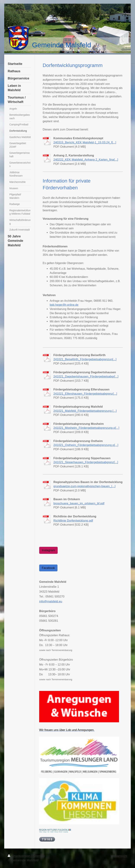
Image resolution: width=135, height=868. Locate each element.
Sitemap (39, 856)
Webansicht (119, 856)
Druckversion (20, 856)
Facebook (48, 568)
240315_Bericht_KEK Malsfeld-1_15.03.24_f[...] (85, 142)
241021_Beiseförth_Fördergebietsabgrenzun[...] (85, 359)
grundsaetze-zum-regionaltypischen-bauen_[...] (84, 486)
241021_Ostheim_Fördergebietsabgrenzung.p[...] (86, 445)
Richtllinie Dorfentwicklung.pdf (73, 521)
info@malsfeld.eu (51, 601)
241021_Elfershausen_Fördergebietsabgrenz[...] (85, 394)
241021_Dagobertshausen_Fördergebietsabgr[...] (86, 376)
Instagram (48, 550)
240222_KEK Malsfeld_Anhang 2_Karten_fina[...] (86, 160)
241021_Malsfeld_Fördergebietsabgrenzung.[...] (85, 411)
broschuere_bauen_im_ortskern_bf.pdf (79, 503)
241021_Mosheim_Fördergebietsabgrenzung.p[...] (86, 428)
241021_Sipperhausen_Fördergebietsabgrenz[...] (86, 462)
